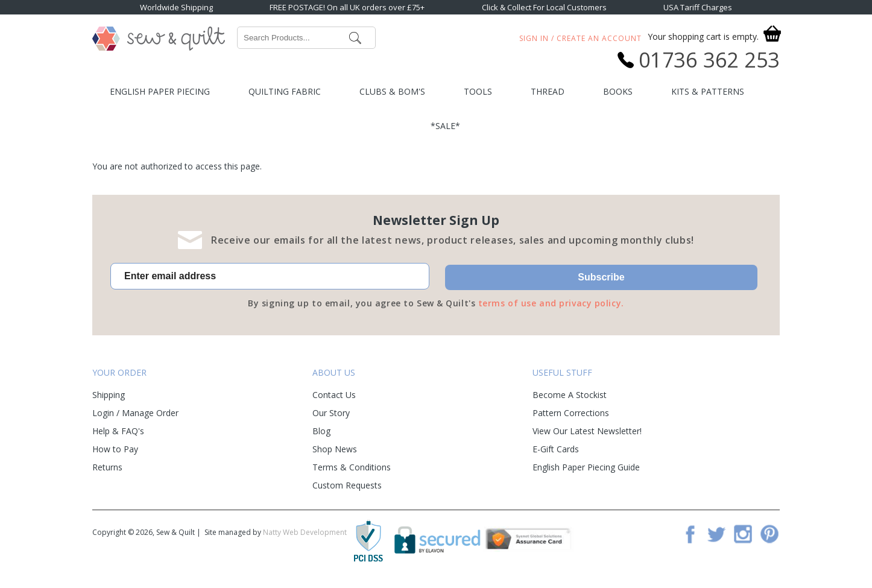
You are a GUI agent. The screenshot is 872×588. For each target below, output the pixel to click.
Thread (548, 91)
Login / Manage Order (135, 413)
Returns (107, 467)
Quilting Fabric (285, 91)
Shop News (335, 449)
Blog (321, 431)
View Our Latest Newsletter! (587, 431)
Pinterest (769, 534)
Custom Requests (347, 485)
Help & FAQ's (118, 431)
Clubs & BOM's (392, 91)
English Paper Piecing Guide (586, 467)
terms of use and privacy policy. (551, 303)
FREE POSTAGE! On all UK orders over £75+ (347, 7)
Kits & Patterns (708, 91)
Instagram (743, 534)
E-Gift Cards (556, 449)
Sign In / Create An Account (580, 38)
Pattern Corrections (571, 413)
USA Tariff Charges (698, 7)
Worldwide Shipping (176, 7)
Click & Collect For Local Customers (544, 7)
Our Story (331, 413)
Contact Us (334, 395)
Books (618, 91)
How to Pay (115, 449)
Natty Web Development (305, 532)
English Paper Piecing (160, 91)
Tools (478, 91)
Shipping (109, 395)
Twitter (716, 534)
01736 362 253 (709, 60)
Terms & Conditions (352, 467)
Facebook (690, 534)
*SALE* (445, 126)
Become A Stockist (570, 395)
